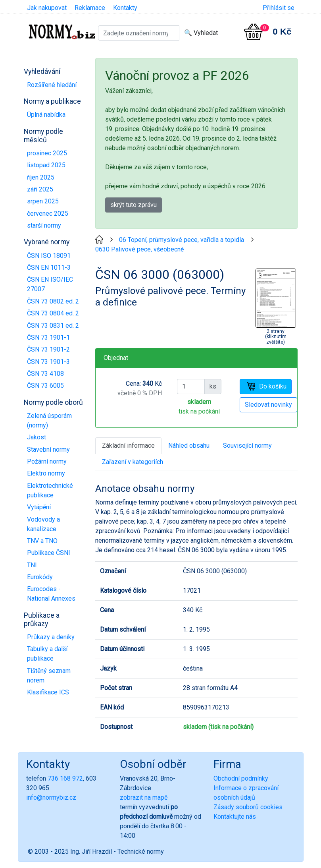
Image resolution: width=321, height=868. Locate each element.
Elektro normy (46, 473)
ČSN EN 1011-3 (49, 268)
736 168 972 (65, 778)
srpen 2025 (43, 201)
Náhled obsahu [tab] (189, 446)
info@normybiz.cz (51, 797)
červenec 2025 (48, 214)
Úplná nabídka (46, 115)
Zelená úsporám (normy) (49, 420)
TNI (32, 565)
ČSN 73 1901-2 (48, 349)
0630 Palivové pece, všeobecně (139, 249)
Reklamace (90, 8)
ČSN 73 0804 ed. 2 (53, 313)
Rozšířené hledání (52, 85)
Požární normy (47, 461)
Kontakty (125, 8)
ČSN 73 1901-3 (48, 362)
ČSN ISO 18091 (49, 256)
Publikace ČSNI (49, 553)
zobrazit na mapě (144, 797)
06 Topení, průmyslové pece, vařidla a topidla (182, 240)
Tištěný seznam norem (49, 676)
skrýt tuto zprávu (134, 205)
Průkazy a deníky (51, 637)
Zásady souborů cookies (248, 807)
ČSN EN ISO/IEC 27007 (50, 284)
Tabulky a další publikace (47, 654)
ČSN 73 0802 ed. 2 (53, 301)
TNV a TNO (42, 541)
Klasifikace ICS (48, 692)
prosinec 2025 (47, 153)
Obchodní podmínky (241, 778)
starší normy (44, 225)
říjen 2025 (41, 177)
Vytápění (39, 507)
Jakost (37, 437)
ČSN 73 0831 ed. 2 (53, 326)
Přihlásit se (279, 8)
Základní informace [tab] (128, 446)
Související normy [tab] (247, 446)
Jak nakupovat (47, 8)
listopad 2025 (46, 165)
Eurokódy (40, 577)
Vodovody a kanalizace (43, 524)
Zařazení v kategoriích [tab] (133, 462)
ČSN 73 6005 (45, 386)
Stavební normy (48, 449)
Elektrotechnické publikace (50, 490)
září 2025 (40, 189)
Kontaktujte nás (235, 817)
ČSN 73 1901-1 (48, 337)
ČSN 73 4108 (45, 374)
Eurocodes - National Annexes (51, 594)
